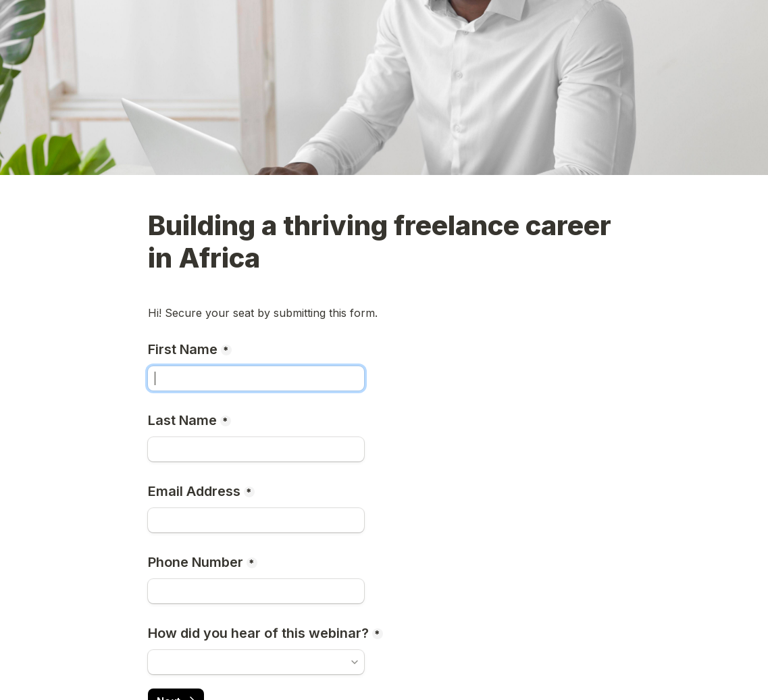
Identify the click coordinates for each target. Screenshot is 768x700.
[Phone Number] (256, 591)
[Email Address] (256, 520)
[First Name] (256, 378)
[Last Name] (256, 449)
